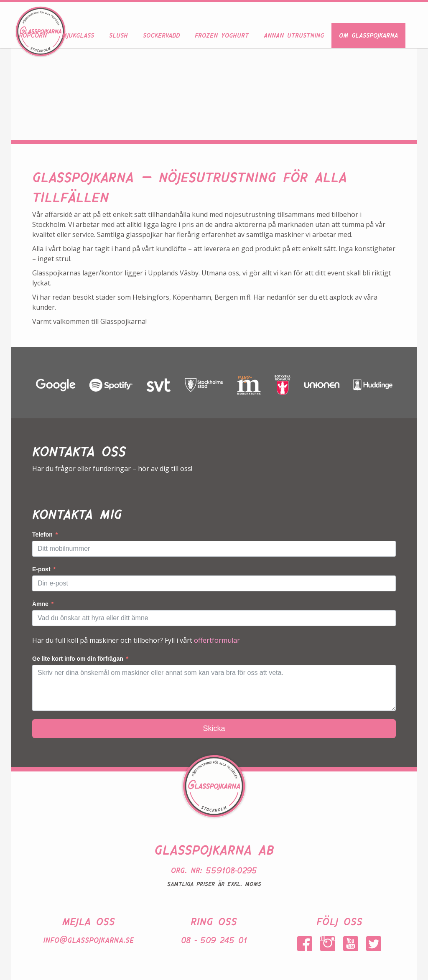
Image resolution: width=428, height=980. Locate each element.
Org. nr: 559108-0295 (214, 869)
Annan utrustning (294, 34)
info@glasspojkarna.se (88, 939)
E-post (41, 569)
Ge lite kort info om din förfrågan (78, 659)
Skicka (214, 728)
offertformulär (217, 640)
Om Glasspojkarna (368, 34)
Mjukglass (78, 34)
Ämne (40, 604)
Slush (118, 34)
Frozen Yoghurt (222, 34)
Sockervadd (161, 34)
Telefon (42, 535)
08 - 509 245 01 (214, 939)
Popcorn (33, 34)
